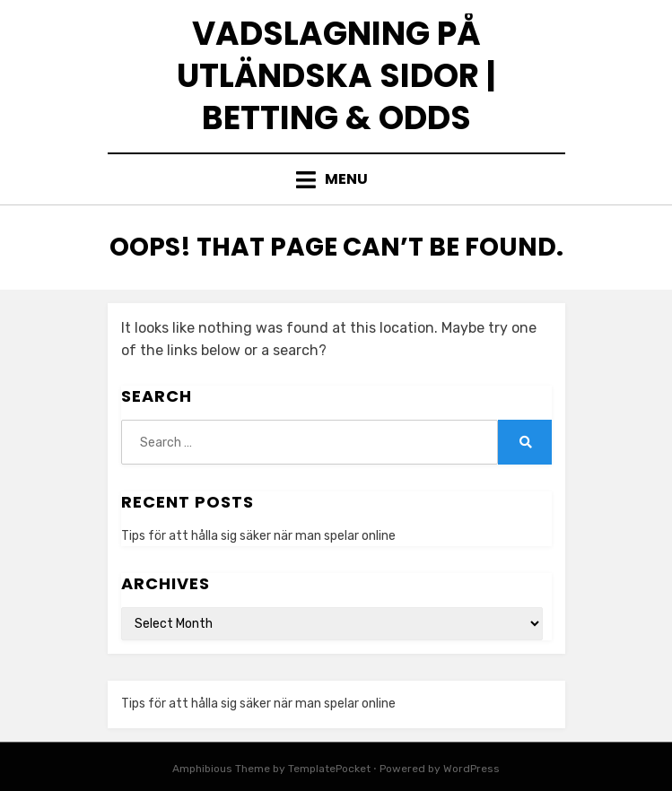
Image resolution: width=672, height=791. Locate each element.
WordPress (471, 769)
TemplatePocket (329, 769)
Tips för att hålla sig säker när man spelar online (258, 536)
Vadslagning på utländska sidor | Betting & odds (336, 76)
